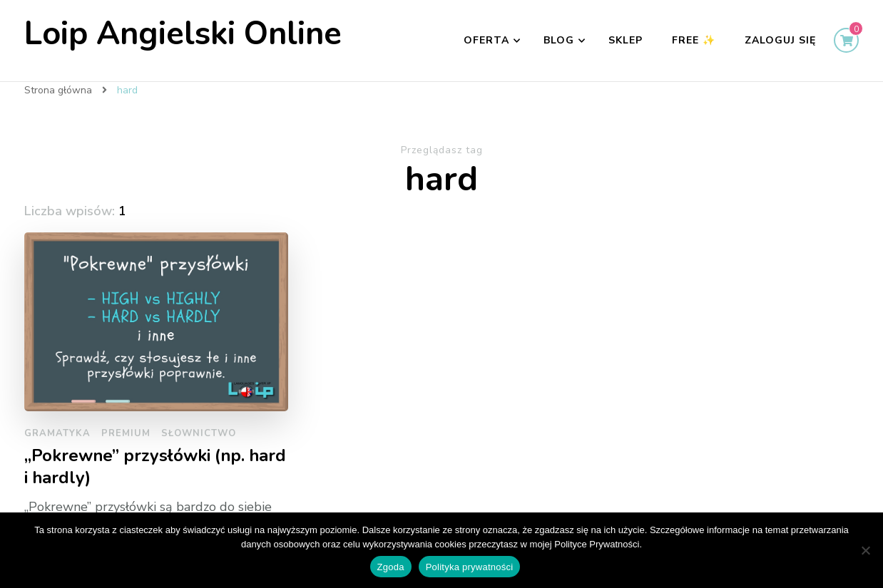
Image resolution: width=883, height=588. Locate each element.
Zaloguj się (780, 40)
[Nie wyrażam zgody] (865, 550)
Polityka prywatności (470, 567)
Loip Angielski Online (183, 34)
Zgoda (391, 567)
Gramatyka (57, 433)
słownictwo (199, 433)
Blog (559, 40)
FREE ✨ (694, 40)
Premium (126, 433)
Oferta (486, 40)
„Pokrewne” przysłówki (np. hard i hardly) (155, 467)
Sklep (626, 40)
